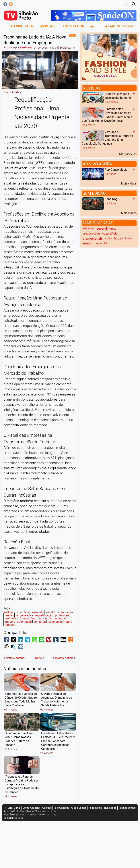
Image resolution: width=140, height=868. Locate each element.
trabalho (51, 612)
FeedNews (26, 48)
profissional (63, 615)
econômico (46, 618)
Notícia (40, 651)
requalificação (44, 615)
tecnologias (55, 622)
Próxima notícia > (64, 651)
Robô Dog (111, 199)
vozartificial (110, 233)
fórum (33, 618)
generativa (26, 615)
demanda (40, 622)
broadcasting (91, 234)
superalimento (107, 228)
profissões (11, 618)
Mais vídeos (129, 183)
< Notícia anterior (14, 651)
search (87, 243)
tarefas (9, 615)
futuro (24, 618)
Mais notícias (128, 154)
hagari (118, 238)
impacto (10, 622)
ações (108, 238)
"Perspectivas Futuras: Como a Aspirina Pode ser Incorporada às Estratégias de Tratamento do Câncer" (22, 777)
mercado (38, 612)
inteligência (11, 612)
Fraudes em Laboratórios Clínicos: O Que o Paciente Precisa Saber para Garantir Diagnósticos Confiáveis (58, 734)
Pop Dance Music (116, 170)
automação (65, 612)
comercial (101, 243)
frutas (129, 238)
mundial (60, 618)
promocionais (93, 238)
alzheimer (88, 229)
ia (17, 615)
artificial (25, 612)
